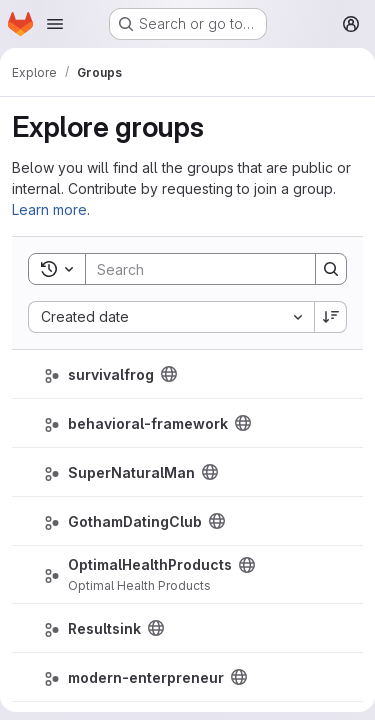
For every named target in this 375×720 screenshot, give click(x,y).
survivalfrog (111, 374)
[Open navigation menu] (55, 24)
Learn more (49, 209)
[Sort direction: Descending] (331, 317)
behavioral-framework (148, 423)
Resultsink (104, 628)
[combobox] (171, 317)
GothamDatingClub (135, 521)
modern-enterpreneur (146, 677)
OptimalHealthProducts (150, 564)
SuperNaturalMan (131, 472)
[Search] (217, 269)
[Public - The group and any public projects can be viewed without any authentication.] (169, 374)
